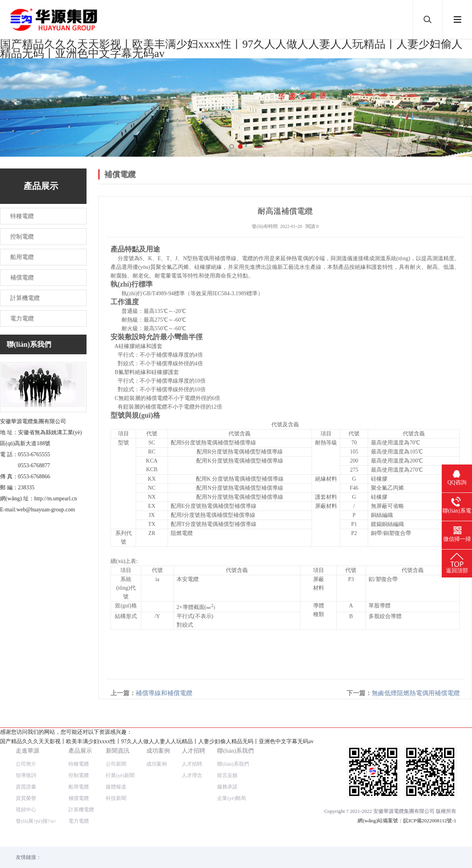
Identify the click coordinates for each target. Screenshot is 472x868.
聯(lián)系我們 (235, 734)
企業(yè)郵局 (231, 782)
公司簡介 (26, 747)
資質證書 (26, 770)
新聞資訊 (118, 734)
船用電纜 (79, 770)
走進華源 (28, 734)
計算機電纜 (81, 793)
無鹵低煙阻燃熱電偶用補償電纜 (416, 693)
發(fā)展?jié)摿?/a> (36, 804)
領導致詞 (26, 759)
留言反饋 (227, 759)
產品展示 (80, 734)
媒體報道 (116, 770)
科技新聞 (116, 782)
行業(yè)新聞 (120, 759)
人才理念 (192, 759)
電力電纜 (79, 804)
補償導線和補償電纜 (164, 693)
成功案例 (158, 734)
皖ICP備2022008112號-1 (430, 804)
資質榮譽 (26, 782)
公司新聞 (116, 747)
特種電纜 (79, 747)
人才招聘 (194, 734)
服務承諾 (227, 770)
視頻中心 (26, 793)
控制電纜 (79, 759)
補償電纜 (79, 782)
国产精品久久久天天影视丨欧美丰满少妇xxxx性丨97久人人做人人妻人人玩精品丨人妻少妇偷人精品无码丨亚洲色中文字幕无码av (231, 49)
